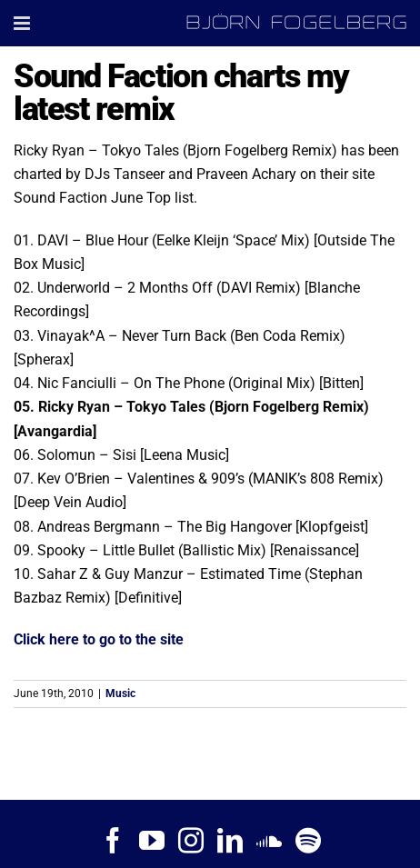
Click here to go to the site (99, 639)
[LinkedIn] (230, 841)
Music (120, 693)
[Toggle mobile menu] (23, 23)
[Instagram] (191, 841)
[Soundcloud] (269, 841)
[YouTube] (152, 841)
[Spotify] (308, 841)
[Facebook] (113, 841)
